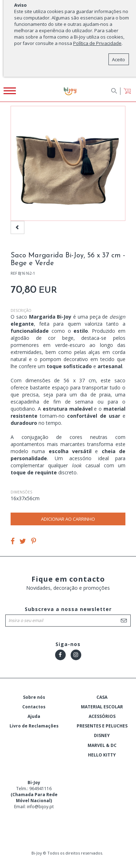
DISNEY (102, 735)
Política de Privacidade (97, 43)
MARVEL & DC (102, 745)
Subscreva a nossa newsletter (68, 609)
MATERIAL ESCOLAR (102, 707)
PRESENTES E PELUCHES (102, 726)
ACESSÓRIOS (102, 716)
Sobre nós (34, 697)
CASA (102, 697)
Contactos (34, 707)
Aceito (119, 59)
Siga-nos (68, 644)
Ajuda (34, 716)
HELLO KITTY (102, 755)
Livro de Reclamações (34, 726)
